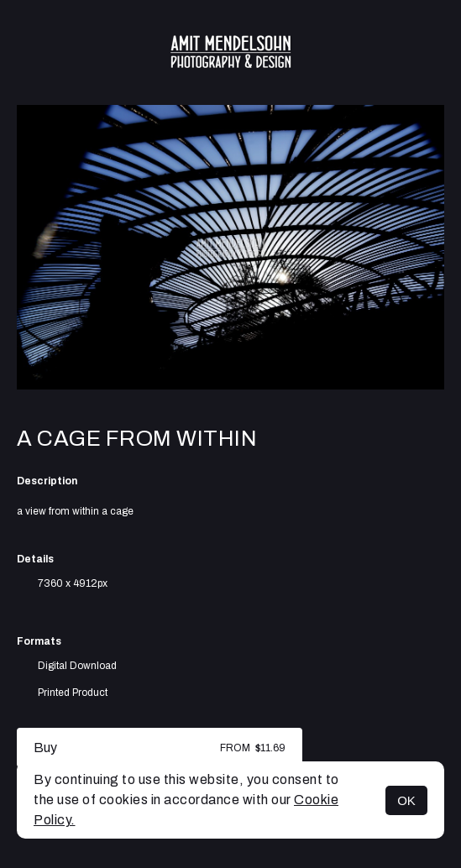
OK (406, 800)
